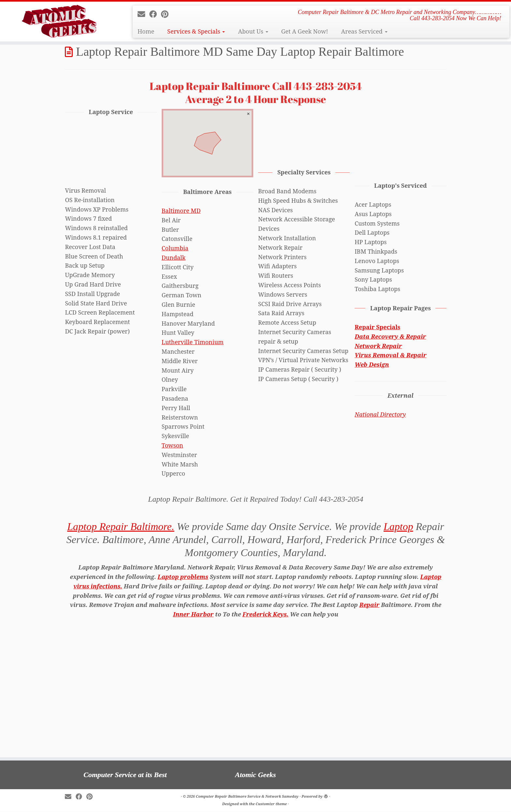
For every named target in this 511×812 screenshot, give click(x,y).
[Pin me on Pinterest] (167, 14)
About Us (253, 31)
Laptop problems (183, 577)
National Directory (380, 414)
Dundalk (174, 258)
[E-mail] (143, 14)
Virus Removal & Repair (390, 355)
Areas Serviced (364, 31)
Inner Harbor (193, 614)
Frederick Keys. (265, 614)
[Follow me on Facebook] (155, 14)
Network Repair (378, 346)
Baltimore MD (181, 211)
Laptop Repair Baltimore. (121, 526)
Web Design (372, 364)
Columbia (175, 248)
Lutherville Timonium (193, 342)
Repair (370, 605)
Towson (172, 445)
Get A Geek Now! (305, 31)
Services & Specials (196, 31)
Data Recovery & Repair (390, 336)
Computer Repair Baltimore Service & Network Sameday (247, 796)
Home (146, 31)
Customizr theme (271, 804)
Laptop (398, 526)
